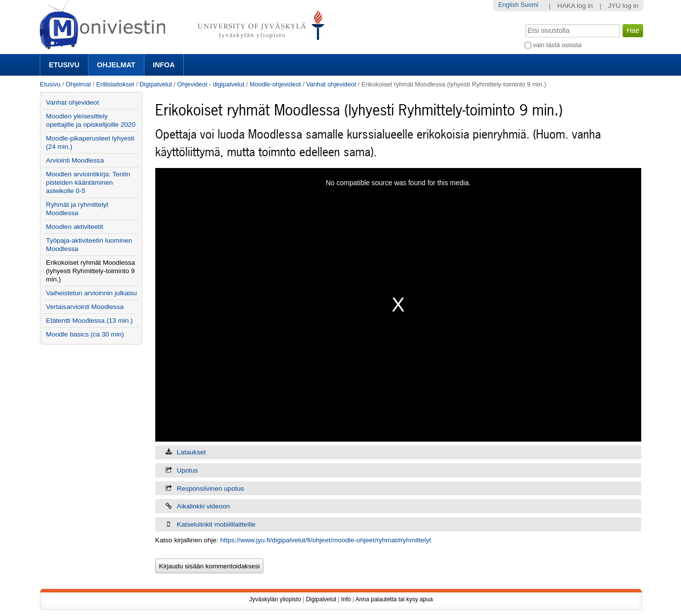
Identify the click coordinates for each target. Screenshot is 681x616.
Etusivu (64, 65)
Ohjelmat (116, 65)
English (509, 5)
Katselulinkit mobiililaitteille (216, 524)
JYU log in (623, 6)
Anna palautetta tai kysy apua (394, 599)
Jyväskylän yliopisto (275, 599)
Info (346, 599)
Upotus (187, 470)
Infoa (164, 65)
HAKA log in (575, 6)
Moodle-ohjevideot (275, 84)
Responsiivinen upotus (211, 489)
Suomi (529, 5)
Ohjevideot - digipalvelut (211, 84)
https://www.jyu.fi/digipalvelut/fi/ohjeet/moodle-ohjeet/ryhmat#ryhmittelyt (326, 540)
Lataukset (191, 452)
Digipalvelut (156, 84)
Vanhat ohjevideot (331, 84)
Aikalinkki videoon (203, 506)
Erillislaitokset (115, 84)
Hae (525, 23)
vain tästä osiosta (557, 45)
